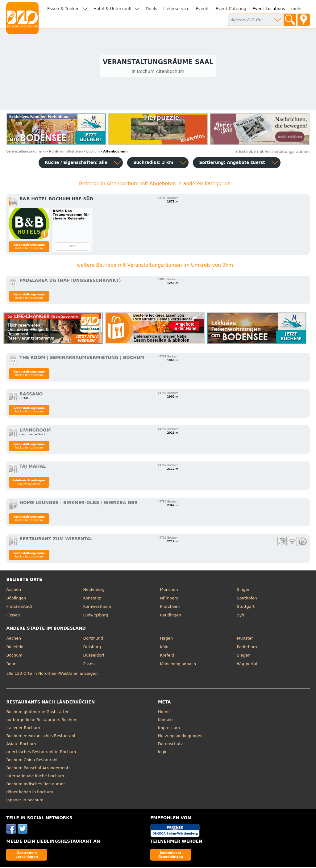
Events (203, 9)
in (26, 153)
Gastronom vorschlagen (27, 855)
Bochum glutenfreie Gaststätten (38, 713)
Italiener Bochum (23, 729)
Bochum (14, 656)
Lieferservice (176, 9)
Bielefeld (15, 648)
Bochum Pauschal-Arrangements (38, 769)
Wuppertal (247, 665)
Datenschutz (170, 745)
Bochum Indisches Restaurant (35, 785)
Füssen (13, 616)
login (163, 753)
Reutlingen (171, 616)
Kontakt (166, 721)
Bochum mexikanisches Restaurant (41, 737)
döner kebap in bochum (29, 793)
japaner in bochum (25, 801)
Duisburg (92, 648)
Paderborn (247, 648)
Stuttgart (246, 608)
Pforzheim (170, 608)
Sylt (241, 616)
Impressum (169, 729)
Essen (89, 665)
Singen (244, 591)
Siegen (244, 656)
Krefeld (167, 656)
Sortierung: (232, 163)
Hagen (167, 639)
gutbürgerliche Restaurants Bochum (42, 721)
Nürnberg (169, 599)
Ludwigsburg (96, 616)
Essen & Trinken (63, 9)
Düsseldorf (94, 656)
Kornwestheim (97, 608)
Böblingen (16, 599)
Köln (164, 648)
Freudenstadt (19, 608)
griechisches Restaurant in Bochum (41, 753)
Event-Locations (269, 9)
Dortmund (93, 639)
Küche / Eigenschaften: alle (76, 163)
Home (164, 713)
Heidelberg (94, 591)
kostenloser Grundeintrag (171, 855)
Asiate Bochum (21, 745)
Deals (151, 9)
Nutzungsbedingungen (180, 737)
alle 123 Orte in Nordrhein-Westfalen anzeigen (52, 675)
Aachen (14, 591)
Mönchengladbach (178, 665)
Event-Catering (231, 9)
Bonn (11, 665)
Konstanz (92, 599)
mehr (297, 9)
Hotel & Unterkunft (113, 9)
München (169, 591)
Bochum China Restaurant (32, 761)
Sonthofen (247, 599)
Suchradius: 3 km (153, 163)
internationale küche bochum (35, 777)
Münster (245, 639)
